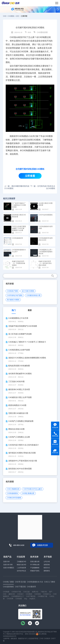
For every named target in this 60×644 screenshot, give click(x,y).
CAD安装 (38, 594)
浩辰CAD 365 (8, 565)
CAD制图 (6, 592)
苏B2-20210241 (30, 634)
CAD (5, 16)
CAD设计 (20, 594)
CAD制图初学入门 (18, 596)
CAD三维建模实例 (13, 489)
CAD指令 (14, 37)
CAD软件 (18, 59)
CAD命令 (24, 41)
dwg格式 (32, 599)
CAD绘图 (19, 599)
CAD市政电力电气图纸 (15, 295)
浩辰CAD (6, 562)
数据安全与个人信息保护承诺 (28, 639)
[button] (28, 10)
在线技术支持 (42, 545)
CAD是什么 (47, 594)
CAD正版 (26, 592)
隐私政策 (14, 639)
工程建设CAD (21, 562)
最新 (30, 310)
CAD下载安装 (31, 596)
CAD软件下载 (16, 592)
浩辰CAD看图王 (9, 568)
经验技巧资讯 (35, 571)
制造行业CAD (21, 565)
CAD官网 (24, 52)
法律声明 (6, 639)
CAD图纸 (11, 16)
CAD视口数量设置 (28, 493)
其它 (18, 16)
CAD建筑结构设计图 (33, 295)
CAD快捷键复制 (12, 493)
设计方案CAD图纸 (28, 291)
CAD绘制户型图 (12, 291)
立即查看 (30, 176)
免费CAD (35, 592)
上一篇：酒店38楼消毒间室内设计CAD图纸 (17, 187)
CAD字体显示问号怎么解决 (33, 489)
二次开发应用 (21, 568)
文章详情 (24, 16)
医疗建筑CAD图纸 (13, 300)
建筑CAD (12, 594)
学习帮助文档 (35, 565)
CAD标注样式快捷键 (14, 498)
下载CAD (44, 592)
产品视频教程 (35, 568)
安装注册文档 (35, 562)
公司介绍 (47, 562)
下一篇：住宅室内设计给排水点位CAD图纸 (43, 187)
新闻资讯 (47, 571)
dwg (26, 599)
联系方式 (47, 568)
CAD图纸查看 (42, 32)
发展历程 (47, 565)
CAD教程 (29, 594)
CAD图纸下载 (42, 596)
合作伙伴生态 (21, 571)
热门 (14, 310)
